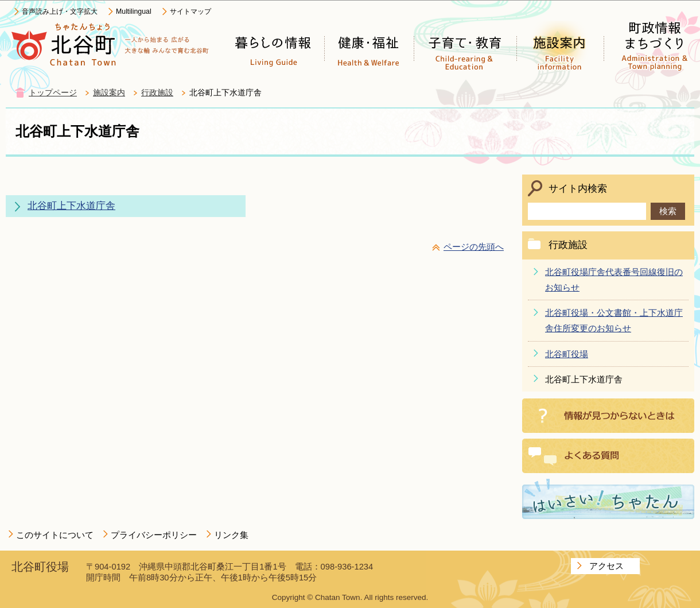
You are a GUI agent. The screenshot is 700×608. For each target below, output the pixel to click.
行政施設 (157, 93)
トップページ (53, 93)
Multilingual (134, 11)
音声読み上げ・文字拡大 (60, 11)
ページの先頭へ (474, 247)
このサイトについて (55, 535)
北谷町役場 (567, 354)
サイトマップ (190, 11)
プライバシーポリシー (154, 535)
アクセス (606, 566)
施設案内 (109, 93)
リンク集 (231, 535)
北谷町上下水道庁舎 (71, 206)
